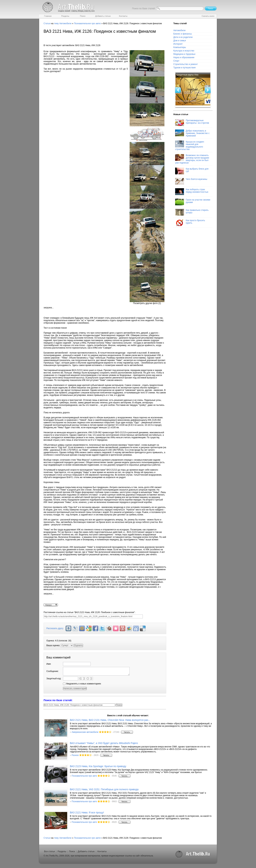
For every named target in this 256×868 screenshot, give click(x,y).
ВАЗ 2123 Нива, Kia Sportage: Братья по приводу (98, 766)
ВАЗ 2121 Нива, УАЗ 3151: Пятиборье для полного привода (104, 789)
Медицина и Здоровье (184, 54)
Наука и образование (184, 57)
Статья (47, 23)
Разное (75, 755)
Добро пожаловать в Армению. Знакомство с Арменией (192, 133)
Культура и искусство (184, 51)
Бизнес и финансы (183, 34)
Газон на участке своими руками (193, 202)
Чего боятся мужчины (191, 181)
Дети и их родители (183, 37)
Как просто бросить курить (190, 223)
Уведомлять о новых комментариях (82, 684)
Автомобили (65, 23)
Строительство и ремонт (186, 64)
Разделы (62, 851)
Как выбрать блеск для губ (192, 171)
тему (56, 23)
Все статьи (49, 851)
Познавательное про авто (84, 776)
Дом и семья (180, 41)
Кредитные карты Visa (187, 75)
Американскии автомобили (85, 732)
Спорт (176, 61)
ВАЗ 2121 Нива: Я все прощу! (87, 812)
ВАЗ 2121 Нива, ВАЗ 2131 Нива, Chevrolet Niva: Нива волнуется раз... (110, 720)
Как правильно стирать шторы (192, 212)
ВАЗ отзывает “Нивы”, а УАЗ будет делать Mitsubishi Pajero (104, 743)
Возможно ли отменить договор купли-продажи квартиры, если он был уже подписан (192, 159)
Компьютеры (180, 47)
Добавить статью (86, 851)
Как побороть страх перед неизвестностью (192, 192)
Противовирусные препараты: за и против (192, 123)
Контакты (102, 851)
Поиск (72, 851)
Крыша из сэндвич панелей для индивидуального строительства (190, 146)
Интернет (178, 44)
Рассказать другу (55, 628)
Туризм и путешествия (184, 68)
